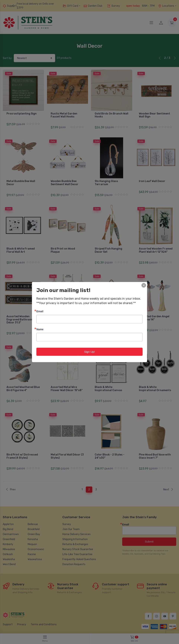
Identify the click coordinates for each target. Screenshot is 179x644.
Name (40, 329)
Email (40, 311)
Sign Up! (89, 352)
